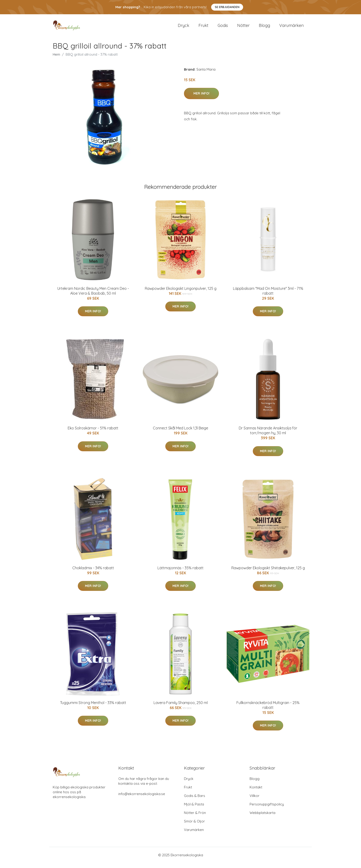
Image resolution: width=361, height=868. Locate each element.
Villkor (255, 801)
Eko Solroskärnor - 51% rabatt (93, 433)
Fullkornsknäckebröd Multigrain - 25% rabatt (268, 710)
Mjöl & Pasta (194, 809)
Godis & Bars (195, 801)
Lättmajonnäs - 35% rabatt (180, 573)
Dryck (183, 28)
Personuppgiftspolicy (267, 809)
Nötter (243, 28)
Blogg (264, 28)
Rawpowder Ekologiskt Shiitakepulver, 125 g (268, 573)
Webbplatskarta (262, 818)
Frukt (203, 28)
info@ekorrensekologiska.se (142, 799)
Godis (223, 28)
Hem (56, 59)
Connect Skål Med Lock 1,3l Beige (180, 433)
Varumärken (291, 28)
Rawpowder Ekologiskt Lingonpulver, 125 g (181, 293)
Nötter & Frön (195, 818)
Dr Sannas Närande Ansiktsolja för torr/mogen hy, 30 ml (268, 435)
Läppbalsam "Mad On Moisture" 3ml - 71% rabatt (268, 296)
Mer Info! (201, 98)
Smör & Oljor (194, 826)
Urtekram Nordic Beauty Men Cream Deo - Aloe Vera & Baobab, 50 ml (93, 296)
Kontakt (256, 792)
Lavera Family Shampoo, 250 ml (181, 708)
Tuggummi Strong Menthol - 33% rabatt (93, 708)
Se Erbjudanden (227, 7)
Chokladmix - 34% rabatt (93, 573)
